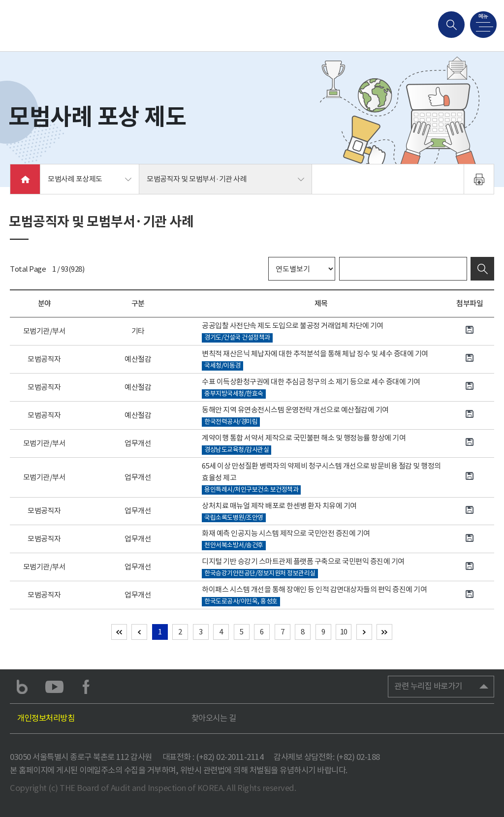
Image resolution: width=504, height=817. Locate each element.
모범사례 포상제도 (75, 179)
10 (344, 632)
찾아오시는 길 (214, 718)
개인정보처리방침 (46, 718)
